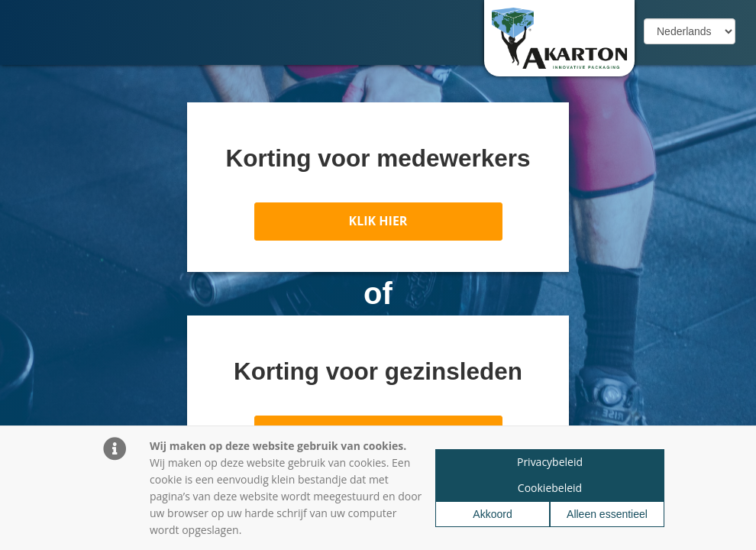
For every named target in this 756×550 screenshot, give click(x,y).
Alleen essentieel (607, 514)
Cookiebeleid (550, 488)
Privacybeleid (550, 462)
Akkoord (492, 514)
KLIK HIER (378, 221)
